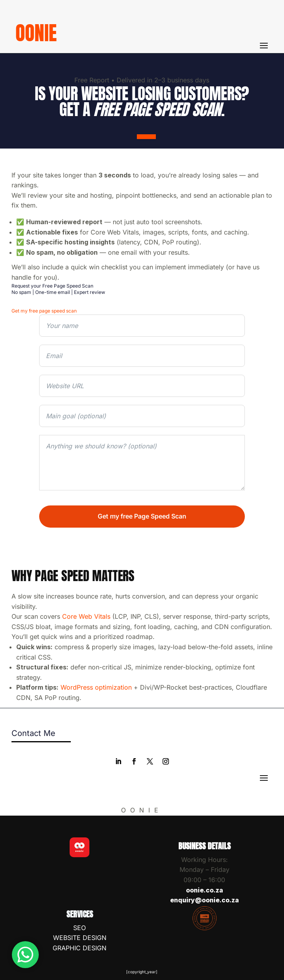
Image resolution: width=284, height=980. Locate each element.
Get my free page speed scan (44, 311)
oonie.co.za (204, 890)
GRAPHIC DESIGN (80, 948)
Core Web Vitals (86, 616)
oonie (36, 33)
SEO (80, 928)
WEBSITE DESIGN (80, 938)
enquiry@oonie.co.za (204, 900)
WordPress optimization (96, 687)
